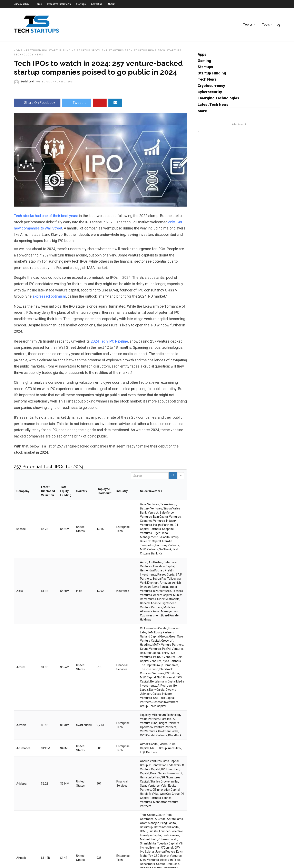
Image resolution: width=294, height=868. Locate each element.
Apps (202, 57)
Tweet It (77, 105)
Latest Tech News (213, 107)
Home (38, 4)
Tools (266, 25)
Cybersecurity (210, 94)
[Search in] (181, 478)
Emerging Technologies (218, 100)
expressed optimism (49, 299)
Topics (248, 25)
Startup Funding (62, 53)
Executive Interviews (59, 4)
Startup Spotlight (92, 53)
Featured (34, 53)
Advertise (97, 4)
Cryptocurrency (211, 88)
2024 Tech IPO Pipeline (109, 343)
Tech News (207, 82)
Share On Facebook (37, 105)
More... (204, 113)
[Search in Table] (150, 478)
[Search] (173, 478)
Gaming (204, 63)
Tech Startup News (141, 53)
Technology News (28, 57)
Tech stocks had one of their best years (46, 218)
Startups (81, 4)
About (111, 4)
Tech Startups (170, 53)
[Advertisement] (232, 165)
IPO (45, 53)
